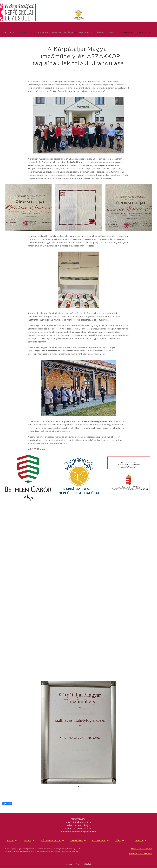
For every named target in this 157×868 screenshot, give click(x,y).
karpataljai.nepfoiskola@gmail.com (79, 832)
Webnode (79, 864)
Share (7, 804)
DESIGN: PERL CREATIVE (142, 849)
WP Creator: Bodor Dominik (140, 854)
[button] (146, 33)
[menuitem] (9, 33)
